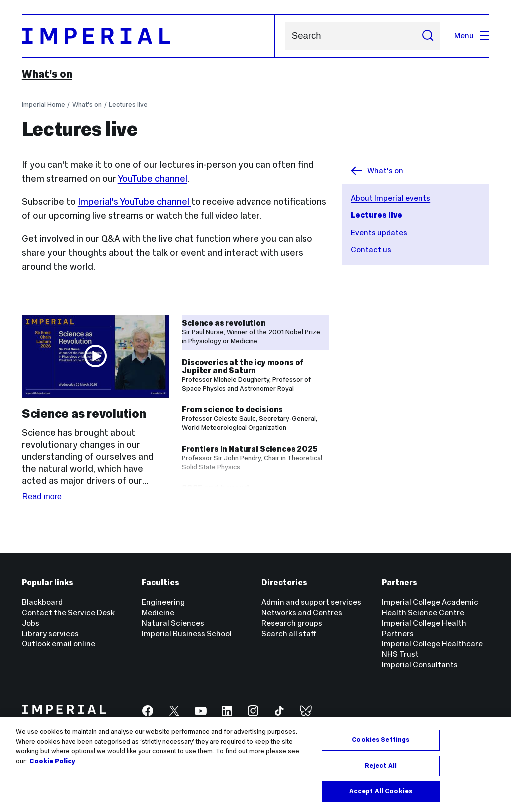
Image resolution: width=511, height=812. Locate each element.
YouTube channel (152, 178)
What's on (47, 74)
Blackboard (42, 602)
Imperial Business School (187, 634)
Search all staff (289, 634)
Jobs (31, 623)
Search (285, 36)
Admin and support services (311, 602)
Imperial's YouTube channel (134, 201)
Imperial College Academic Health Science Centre (430, 607)
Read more (42, 496)
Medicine (158, 613)
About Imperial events (390, 198)
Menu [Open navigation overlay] (472, 36)
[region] (255, 765)
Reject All (381, 766)
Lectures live (128, 105)
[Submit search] (428, 36)
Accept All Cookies (381, 791)
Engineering (163, 602)
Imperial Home (44, 105)
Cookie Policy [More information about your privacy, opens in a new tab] (52, 761)
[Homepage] (149, 36)
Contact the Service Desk (68, 613)
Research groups (292, 623)
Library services (50, 634)
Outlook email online (59, 644)
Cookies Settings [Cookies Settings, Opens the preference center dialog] (381, 740)
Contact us (371, 249)
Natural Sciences (173, 623)
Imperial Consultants (420, 665)
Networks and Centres (302, 613)
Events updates (379, 232)
